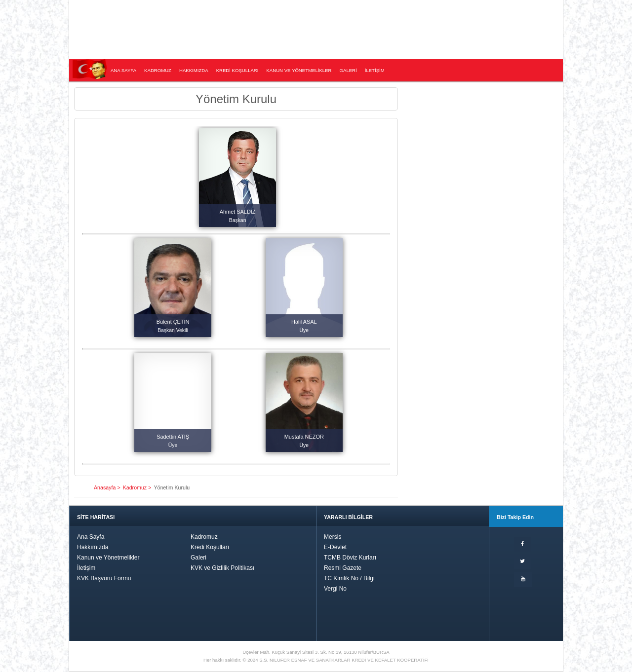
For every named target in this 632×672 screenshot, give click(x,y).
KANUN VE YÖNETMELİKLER (299, 70)
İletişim (86, 568)
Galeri (198, 558)
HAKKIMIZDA (194, 70)
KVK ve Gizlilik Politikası (222, 568)
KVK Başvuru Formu (104, 578)
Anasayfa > (107, 487)
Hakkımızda (93, 547)
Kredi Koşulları (210, 547)
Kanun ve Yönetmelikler (108, 558)
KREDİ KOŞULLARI (237, 70)
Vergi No (335, 589)
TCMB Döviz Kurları (350, 558)
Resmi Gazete (343, 568)
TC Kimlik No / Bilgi (349, 578)
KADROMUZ (158, 70)
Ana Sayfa (91, 537)
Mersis (333, 537)
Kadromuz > (137, 487)
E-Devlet (335, 547)
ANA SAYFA (123, 70)
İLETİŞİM (375, 70)
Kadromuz (204, 537)
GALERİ (348, 70)
